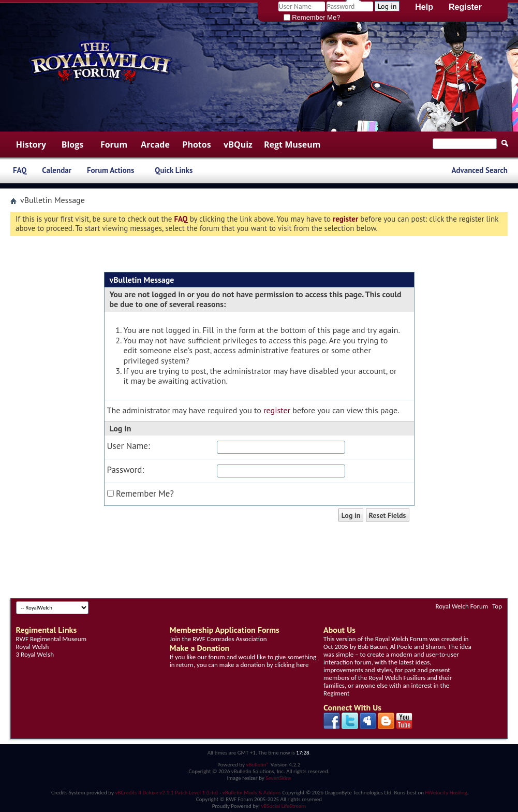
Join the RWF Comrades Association (218, 639)
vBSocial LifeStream (283, 806)
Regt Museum (292, 144)
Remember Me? (312, 17)
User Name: (129, 446)
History (31, 144)
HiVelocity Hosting (446, 793)
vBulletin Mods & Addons (252, 793)
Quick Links (174, 170)
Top (497, 606)
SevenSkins (278, 778)
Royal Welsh (33, 647)
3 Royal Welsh (35, 654)
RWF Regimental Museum (51, 639)
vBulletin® (257, 765)
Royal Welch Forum (462, 606)
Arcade (155, 144)
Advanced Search (479, 170)
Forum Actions (110, 170)
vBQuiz (238, 144)
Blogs (73, 144)
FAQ (20, 170)
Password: (126, 470)
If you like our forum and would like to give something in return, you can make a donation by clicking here (243, 661)
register (277, 410)
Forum (114, 144)
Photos (196, 144)
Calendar (57, 170)
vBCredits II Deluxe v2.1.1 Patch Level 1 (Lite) (167, 793)
